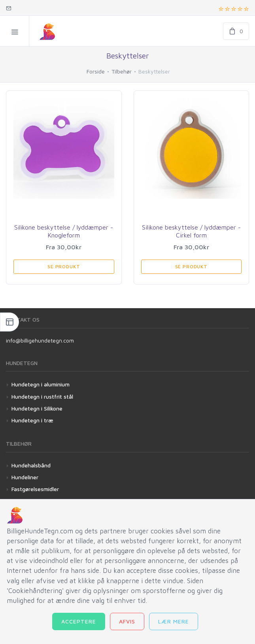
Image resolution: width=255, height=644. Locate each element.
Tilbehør (122, 71)
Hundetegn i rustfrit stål (42, 396)
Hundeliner (25, 477)
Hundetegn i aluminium (41, 384)
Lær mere (174, 621)
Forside (96, 71)
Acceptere (79, 621)
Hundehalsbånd (31, 465)
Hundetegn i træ (32, 420)
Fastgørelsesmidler (35, 489)
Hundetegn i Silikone (37, 408)
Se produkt (64, 266)
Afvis (127, 621)
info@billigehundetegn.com (40, 340)
